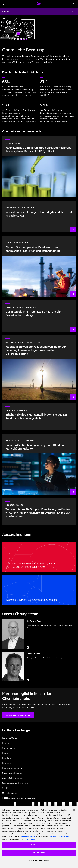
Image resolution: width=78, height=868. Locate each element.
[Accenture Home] (39, 4)
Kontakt (6, 753)
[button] (18, 715)
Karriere (6, 743)
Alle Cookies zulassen (39, 845)
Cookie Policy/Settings (12, 778)
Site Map (6, 788)
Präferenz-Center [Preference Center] (10, 738)
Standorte (7, 758)
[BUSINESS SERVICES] (39, 511)
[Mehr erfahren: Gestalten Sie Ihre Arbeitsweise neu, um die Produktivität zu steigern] (39, 316)
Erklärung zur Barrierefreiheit (15, 783)
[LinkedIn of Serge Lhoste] (28, 680)
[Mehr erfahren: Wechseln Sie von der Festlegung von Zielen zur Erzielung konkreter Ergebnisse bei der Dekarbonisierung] (39, 368)
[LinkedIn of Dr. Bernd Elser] (28, 648)
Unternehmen (8, 748)
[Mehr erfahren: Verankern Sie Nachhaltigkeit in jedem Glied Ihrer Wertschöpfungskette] (39, 464)
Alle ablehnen (39, 853)
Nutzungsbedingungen (13, 773)
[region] (39, 837)
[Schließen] (74, 810)
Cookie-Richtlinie (27, 836)
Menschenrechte (10, 793)
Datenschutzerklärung (59, 836)
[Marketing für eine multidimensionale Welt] (39, 417)
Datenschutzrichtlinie (12, 768)
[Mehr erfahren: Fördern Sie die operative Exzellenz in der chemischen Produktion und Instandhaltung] (39, 266)
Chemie (6, 11)
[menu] (4, 4)
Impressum (7, 763)
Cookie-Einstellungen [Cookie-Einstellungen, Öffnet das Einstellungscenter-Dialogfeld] (39, 860)
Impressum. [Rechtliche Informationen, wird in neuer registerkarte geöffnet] (32, 839)
